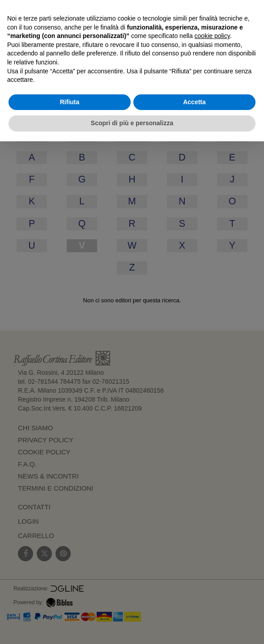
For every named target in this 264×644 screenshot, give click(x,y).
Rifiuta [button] (70, 102)
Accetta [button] (194, 102)
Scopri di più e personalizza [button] (132, 123)
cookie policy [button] (212, 36)
